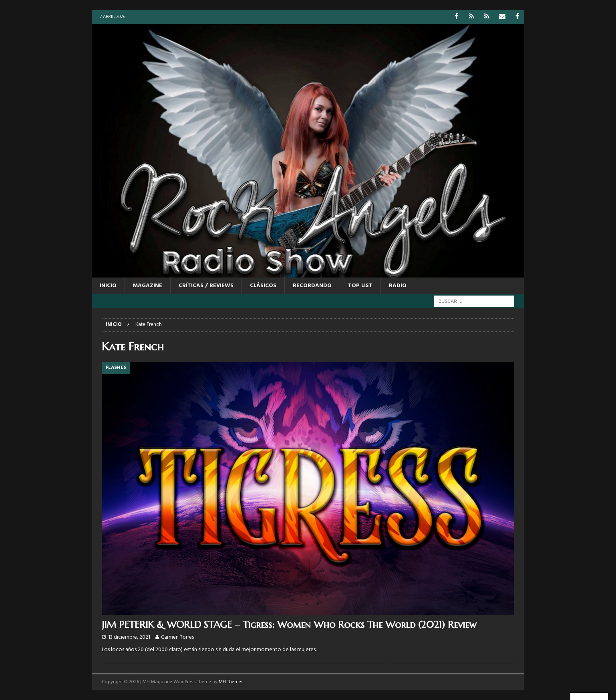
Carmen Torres (177, 637)
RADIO (398, 286)
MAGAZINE (148, 286)
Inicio (108, 286)
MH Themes (231, 682)
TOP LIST (360, 286)
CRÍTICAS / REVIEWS (206, 286)
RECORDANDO (312, 286)
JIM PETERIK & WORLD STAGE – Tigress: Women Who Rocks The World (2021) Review (289, 625)
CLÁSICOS (263, 286)
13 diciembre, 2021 (129, 637)
